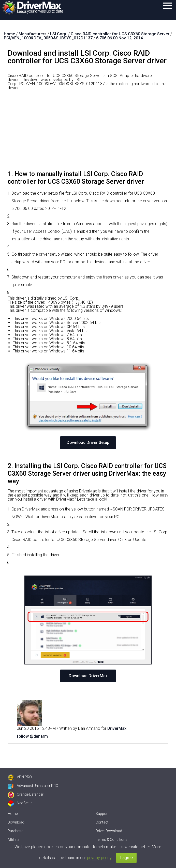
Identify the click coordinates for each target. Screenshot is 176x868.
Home (13, 814)
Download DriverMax (88, 676)
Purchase (15, 831)
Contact (102, 822)
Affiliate (13, 840)
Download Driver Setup (88, 443)
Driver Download (109, 831)
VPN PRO (20, 777)
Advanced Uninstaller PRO (33, 786)
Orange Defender (26, 794)
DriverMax (117, 728)
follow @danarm (32, 736)
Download (16, 822)
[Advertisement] (88, 132)
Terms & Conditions (112, 840)
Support (102, 814)
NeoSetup (20, 803)
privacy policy (99, 858)
